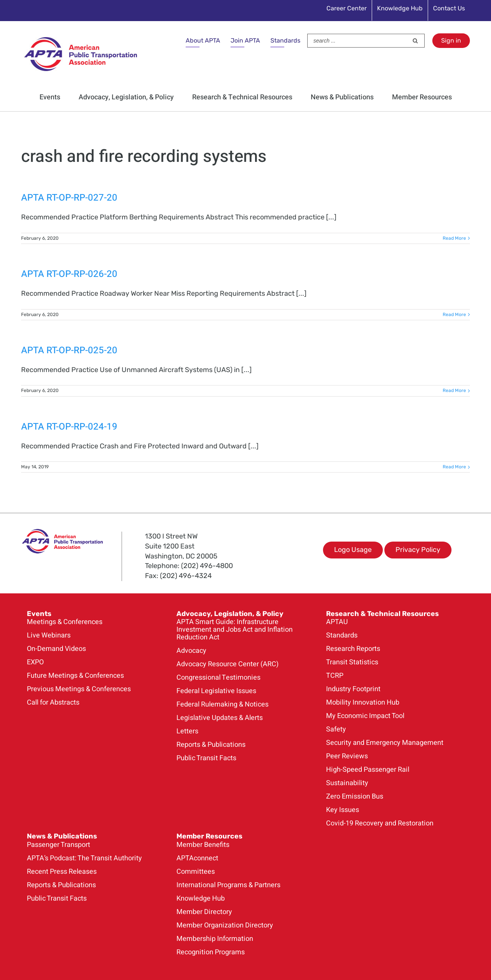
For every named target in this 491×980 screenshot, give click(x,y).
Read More (454, 238)
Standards (285, 40)
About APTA (203, 40)
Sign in (451, 40)
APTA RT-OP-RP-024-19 (69, 427)
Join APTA (245, 40)
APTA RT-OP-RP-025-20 (69, 350)
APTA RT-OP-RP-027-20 (69, 198)
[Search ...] (358, 41)
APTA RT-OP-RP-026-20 (69, 274)
